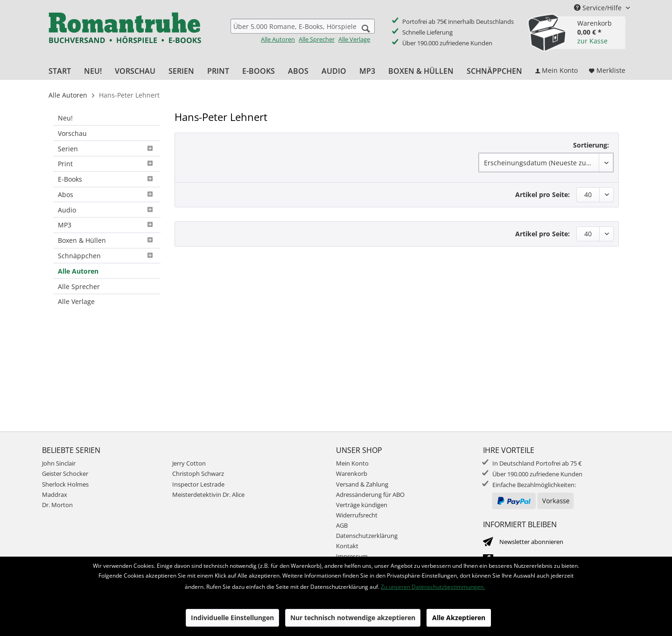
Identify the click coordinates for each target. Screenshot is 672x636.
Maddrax (55, 495)
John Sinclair (59, 463)
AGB (342, 525)
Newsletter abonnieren (531, 542)
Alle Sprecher (317, 39)
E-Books (107, 179)
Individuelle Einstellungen (232, 618)
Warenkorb (352, 473)
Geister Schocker (65, 473)
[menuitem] (303, 31)
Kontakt (347, 546)
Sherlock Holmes (65, 484)
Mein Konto (352, 463)
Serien (107, 149)
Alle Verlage (354, 39)
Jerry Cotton (189, 463)
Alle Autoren (278, 39)
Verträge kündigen (362, 505)
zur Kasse (592, 41)
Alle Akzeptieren (459, 618)
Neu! (65, 118)
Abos (107, 194)
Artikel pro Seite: (542, 194)
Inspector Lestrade (198, 484)
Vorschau (72, 133)
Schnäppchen (107, 256)
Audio (107, 210)
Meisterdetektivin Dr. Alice (208, 495)
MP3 (107, 225)
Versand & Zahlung (362, 484)
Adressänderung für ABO (370, 495)
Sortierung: (591, 145)
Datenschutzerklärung (367, 536)
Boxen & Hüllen (107, 240)
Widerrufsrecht (357, 515)
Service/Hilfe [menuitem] (599, 8)
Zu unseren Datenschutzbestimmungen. (433, 587)
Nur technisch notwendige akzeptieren (353, 618)
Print (107, 164)
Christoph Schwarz (198, 473)
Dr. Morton (57, 505)
